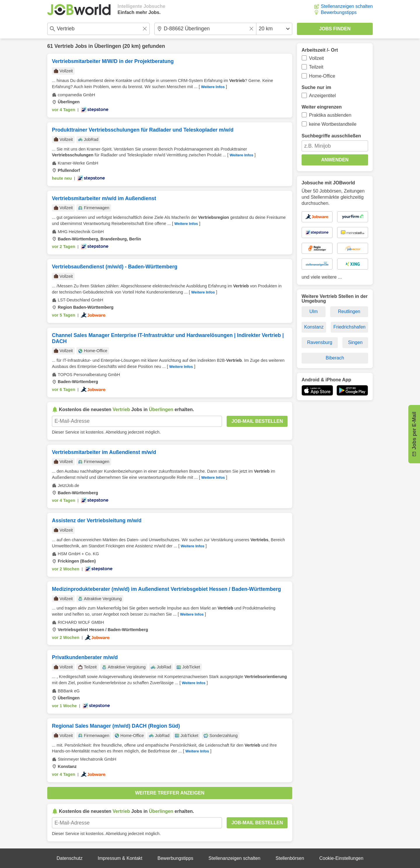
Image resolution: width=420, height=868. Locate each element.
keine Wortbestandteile (333, 124)
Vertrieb (64, 46)
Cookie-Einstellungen (341, 858)
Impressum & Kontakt (120, 858)
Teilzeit (316, 67)
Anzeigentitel (323, 96)
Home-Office (322, 76)
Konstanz (314, 327)
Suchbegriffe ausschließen (331, 136)
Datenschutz (70, 858)
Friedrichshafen (349, 327)
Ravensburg (320, 342)
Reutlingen (349, 311)
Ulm (314, 311)
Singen (355, 342)
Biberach (335, 358)
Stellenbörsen (290, 858)
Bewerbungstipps (339, 12)
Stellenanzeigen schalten (347, 6)
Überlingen (108, 46)
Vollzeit (317, 58)
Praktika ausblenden (330, 115)
